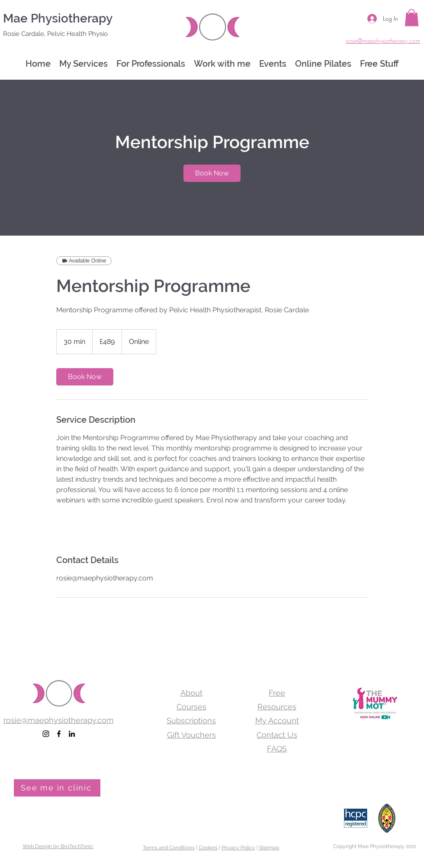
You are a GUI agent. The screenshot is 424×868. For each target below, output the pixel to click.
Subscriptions (191, 721)
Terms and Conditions (169, 848)
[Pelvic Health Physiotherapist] (46, 734)
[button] (412, 18)
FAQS (277, 749)
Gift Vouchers (191, 735)
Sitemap (269, 848)
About (191, 693)
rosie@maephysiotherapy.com (59, 720)
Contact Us (277, 735)
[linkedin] (72, 734)
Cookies (208, 848)
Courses (191, 707)
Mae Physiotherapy (58, 18)
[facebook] (59, 734)
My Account (277, 721)
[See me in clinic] (57, 788)
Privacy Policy (238, 848)
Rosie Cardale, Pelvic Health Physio (55, 34)
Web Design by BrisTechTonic (58, 846)
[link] (212, 173)
